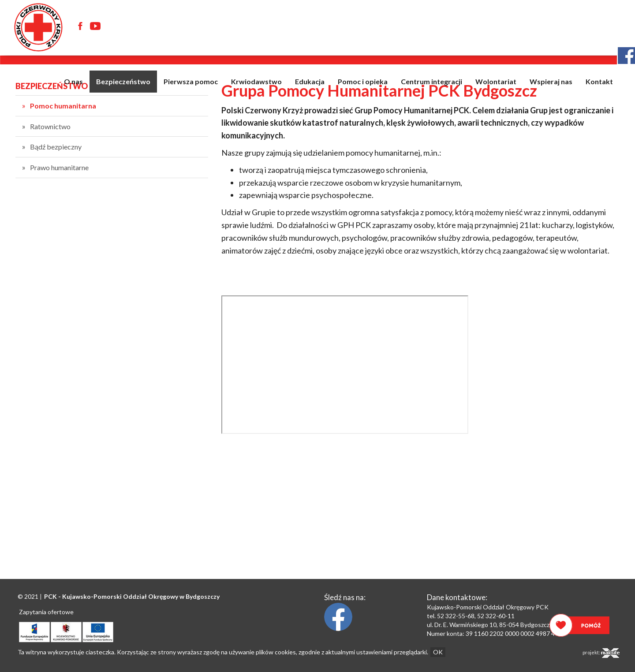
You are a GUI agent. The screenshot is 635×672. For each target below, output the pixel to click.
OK (438, 652)
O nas (73, 81)
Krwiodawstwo (256, 81)
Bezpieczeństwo (123, 81)
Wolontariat (496, 81)
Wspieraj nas (551, 81)
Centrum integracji (431, 81)
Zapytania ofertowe (46, 612)
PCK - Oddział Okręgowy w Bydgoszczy (132, 596)
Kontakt (599, 81)
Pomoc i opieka (363, 81)
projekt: (601, 653)
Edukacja (310, 81)
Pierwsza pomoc (191, 81)
